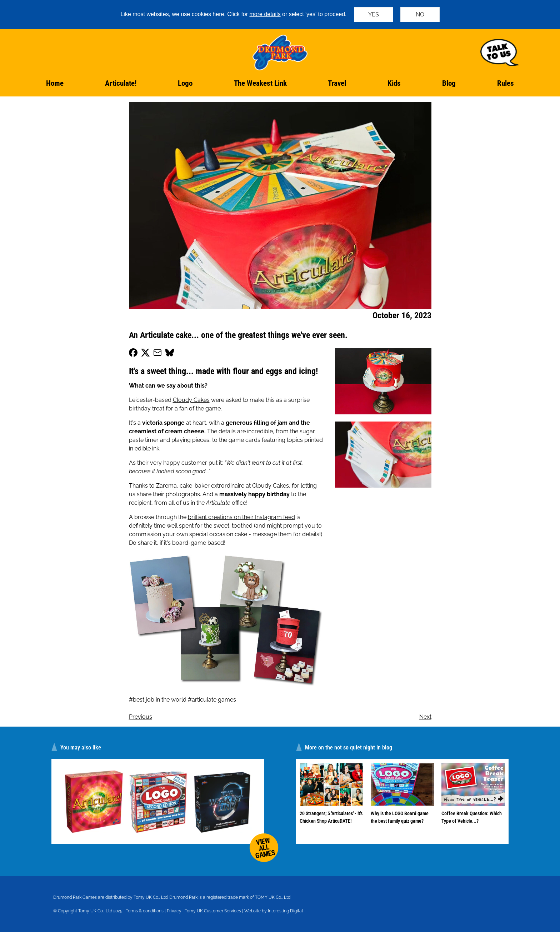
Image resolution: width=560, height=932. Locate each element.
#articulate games (212, 700)
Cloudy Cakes (191, 400)
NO (420, 14)
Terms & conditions (145, 911)
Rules (506, 83)
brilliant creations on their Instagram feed (241, 517)
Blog (449, 83)
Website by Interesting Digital (274, 911)
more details (265, 14)
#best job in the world (158, 700)
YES (374, 14)
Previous (141, 717)
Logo (185, 83)
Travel (337, 83)
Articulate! (121, 83)
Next (425, 717)
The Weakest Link (260, 83)
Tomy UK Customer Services (213, 911)
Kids (394, 83)
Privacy (174, 911)
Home (55, 83)
